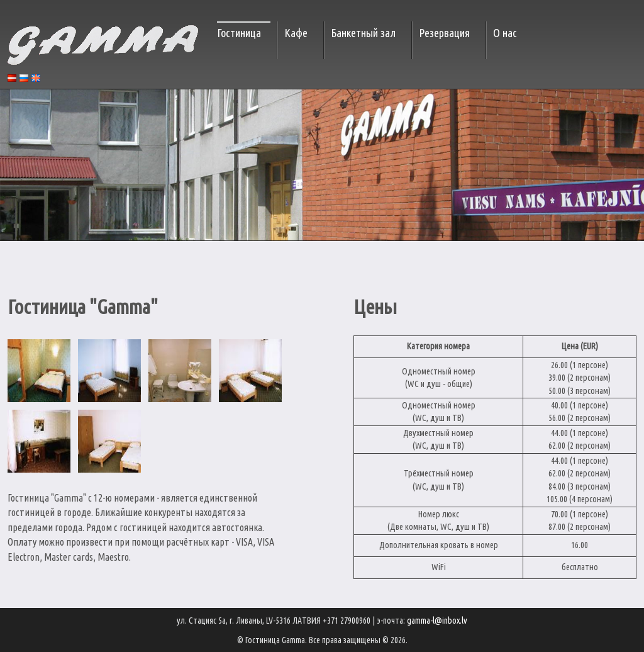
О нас (505, 33)
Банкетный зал (363, 33)
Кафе (296, 33)
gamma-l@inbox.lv (437, 621)
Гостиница (239, 33)
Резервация (444, 33)
